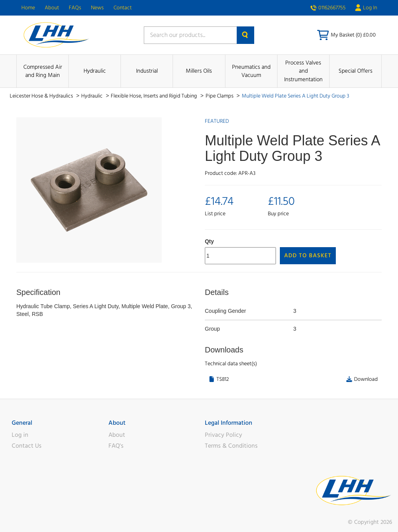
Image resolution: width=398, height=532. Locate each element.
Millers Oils (199, 71)
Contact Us (27, 446)
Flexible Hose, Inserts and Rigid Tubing (154, 96)
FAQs (75, 8)
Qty (209, 241)
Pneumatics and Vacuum (251, 71)
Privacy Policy (223, 435)
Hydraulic (95, 71)
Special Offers (355, 71)
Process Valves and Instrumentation (303, 71)
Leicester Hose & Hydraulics (42, 96)
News (97, 8)
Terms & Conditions (231, 446)
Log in (20, 435)
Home (28, 8)
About (52, 8)
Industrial (147, 71)
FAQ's (116, 446)
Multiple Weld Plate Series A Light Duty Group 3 (295, 96)
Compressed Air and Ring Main (43, 71)
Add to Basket (308, 256)
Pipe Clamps (220, 96)
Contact (123, 8)
